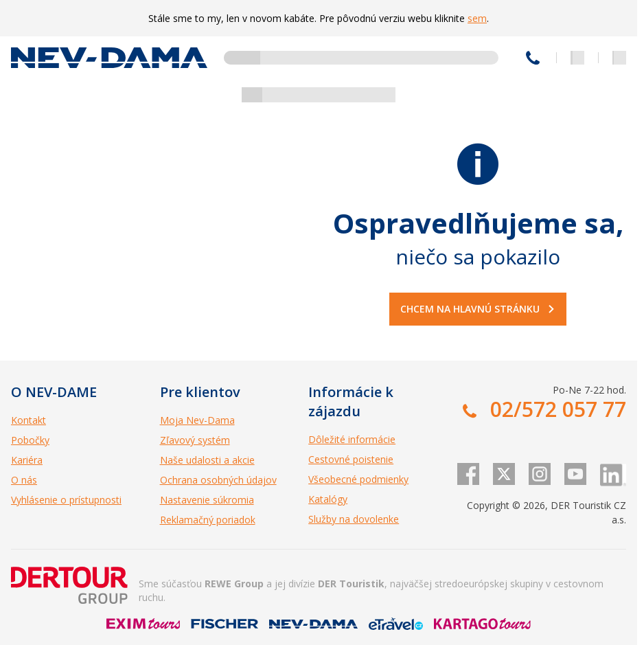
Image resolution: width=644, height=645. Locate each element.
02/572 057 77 (533, 58)
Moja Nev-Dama (197, 420)
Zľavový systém (195, 440)
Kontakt (28, 420)
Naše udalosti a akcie (207, 460)
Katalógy (328, 499)
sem (477, 18)
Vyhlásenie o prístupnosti (66, 500)
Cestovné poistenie (351, 459)
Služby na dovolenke (354, 519)
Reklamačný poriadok (208, 520)
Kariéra (27, 460)
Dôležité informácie (352, 439)
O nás (24, 480)
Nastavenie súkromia (207, 500)
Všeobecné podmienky (358, 479)
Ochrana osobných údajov (218, 480)
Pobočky (30, 440)
